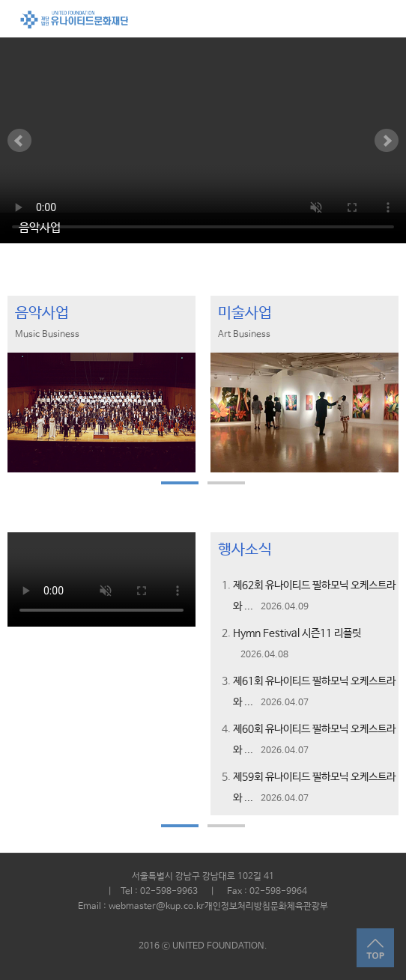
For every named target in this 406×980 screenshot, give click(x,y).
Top (375, 948)
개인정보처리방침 (237, 907)
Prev (19, 141)
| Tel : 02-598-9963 (148, 892)
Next (387, 141)
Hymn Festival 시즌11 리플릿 (297, 633)
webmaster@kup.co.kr (157, 907)
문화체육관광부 (299, 907)
